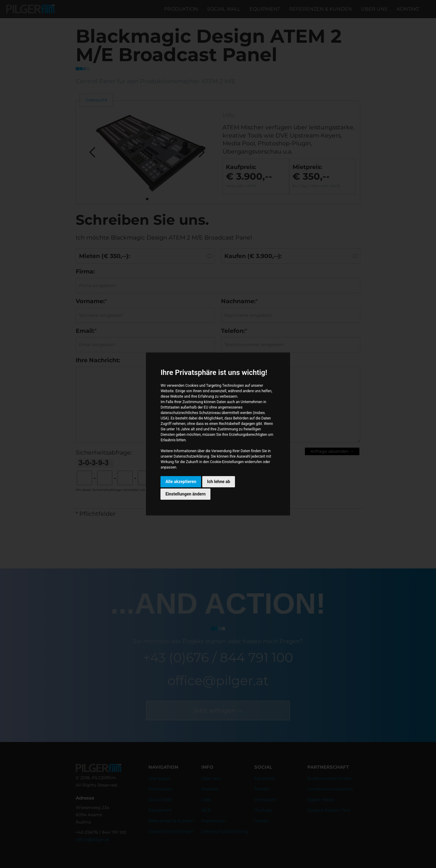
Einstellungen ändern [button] (185, 494)
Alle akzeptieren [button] (181, 482)
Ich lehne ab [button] (219, 482)
